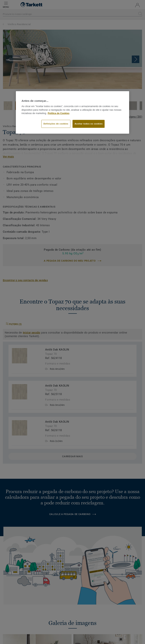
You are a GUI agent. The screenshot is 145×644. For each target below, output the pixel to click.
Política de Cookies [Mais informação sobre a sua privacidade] (59, 113)
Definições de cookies (56, 124)
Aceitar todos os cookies (89, 124)
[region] (72, 112)
